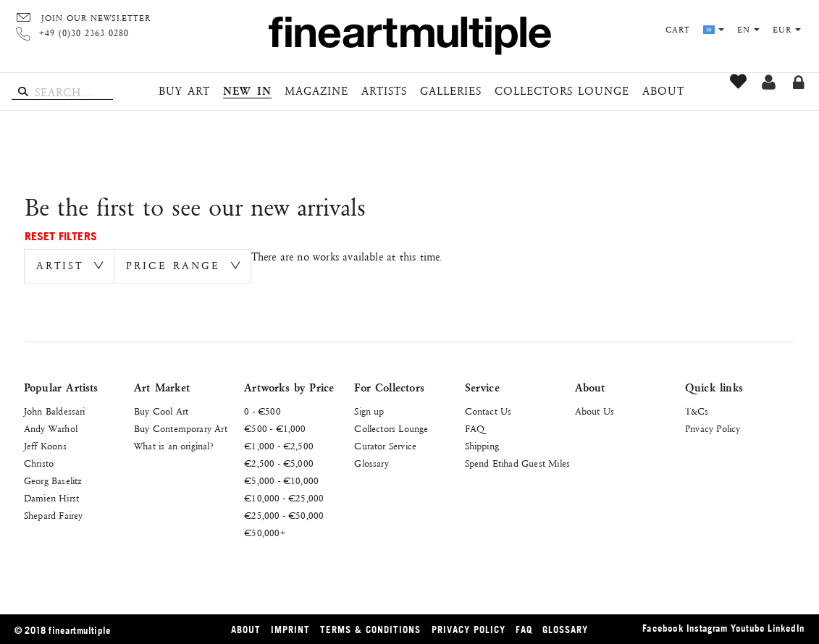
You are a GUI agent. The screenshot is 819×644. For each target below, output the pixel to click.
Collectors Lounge (391, 429)
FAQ (475, 429)
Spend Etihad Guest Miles (518, 464)
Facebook (663, 628)
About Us (595, 412)
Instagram (707, 628)
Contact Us (488, 412)
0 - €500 (262, 412)
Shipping (482, 446)
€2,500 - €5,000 (279, 464)
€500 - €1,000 (275, 429)
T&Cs (697, 412)
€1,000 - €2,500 (279, 446)
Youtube (748, 628)
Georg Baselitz (53, 481)
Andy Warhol (51, 429)
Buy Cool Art (161, 412)
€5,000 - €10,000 (281, 481)
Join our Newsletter (96, 19)
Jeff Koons (45, 446)
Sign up (769, 82)
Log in (798, 82)
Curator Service (385, 446)
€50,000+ (265, 533)
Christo (39, 464)
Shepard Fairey (54, 516)
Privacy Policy (713, 429)
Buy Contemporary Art (181, 429)
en (748, 30)
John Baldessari (55, 412)
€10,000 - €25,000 (284, 499)
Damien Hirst (51, 499)
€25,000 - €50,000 (284, 516)
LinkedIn (786, 628)
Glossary (371, 464)
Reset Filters (61, 236)
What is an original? (173, 446)
